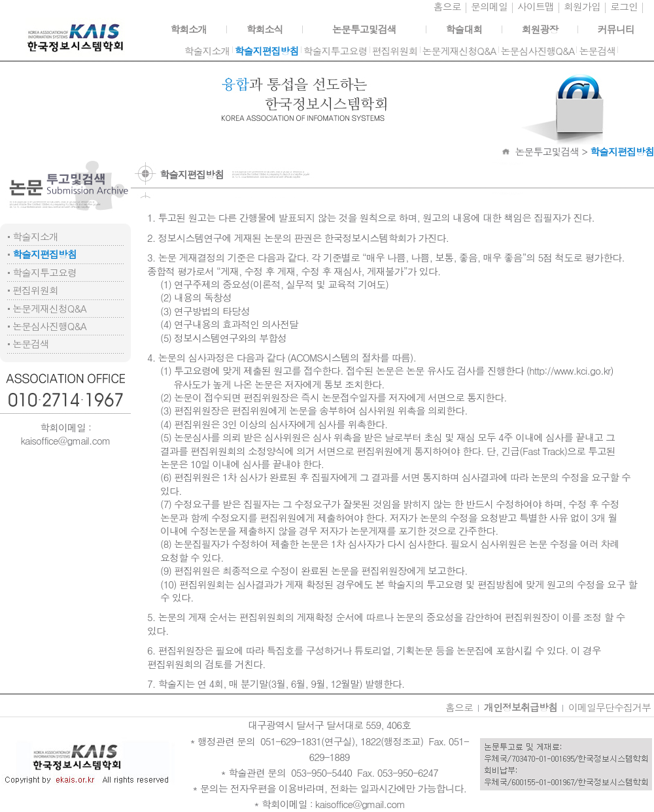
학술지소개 (35, 236)
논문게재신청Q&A (49, 308)
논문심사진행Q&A (49, 326)
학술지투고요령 (44, 272)
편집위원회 (35, 290)
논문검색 (31, 344)
